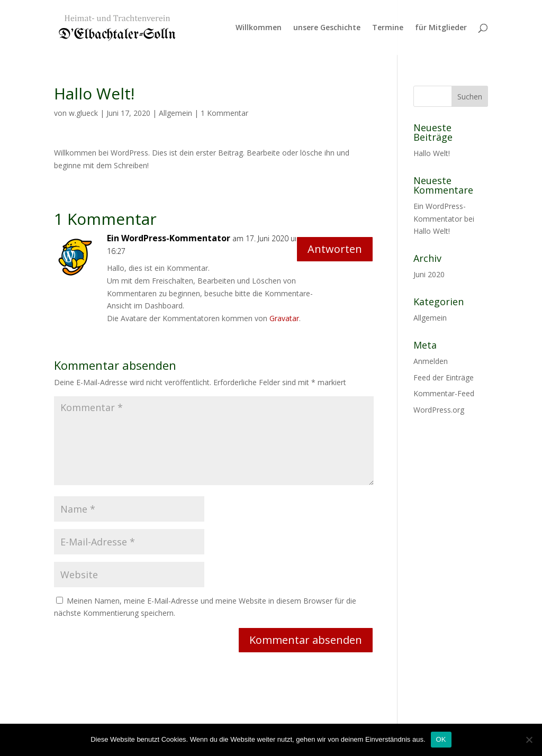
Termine (388, 28)
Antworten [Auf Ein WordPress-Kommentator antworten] (335, 249)
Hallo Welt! (432, 153)
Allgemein (175, 113)
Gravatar (284, 318)
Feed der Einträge (444, 377)
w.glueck (83, 113)
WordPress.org (439, 410)
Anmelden (431, 361)
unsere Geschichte (327, 28)
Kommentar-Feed (444, 393)
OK (441, 739)
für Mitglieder (441, 28)
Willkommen (259, 28)
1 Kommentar (224, 113)
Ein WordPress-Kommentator (169, 238)
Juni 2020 (429, 274)
